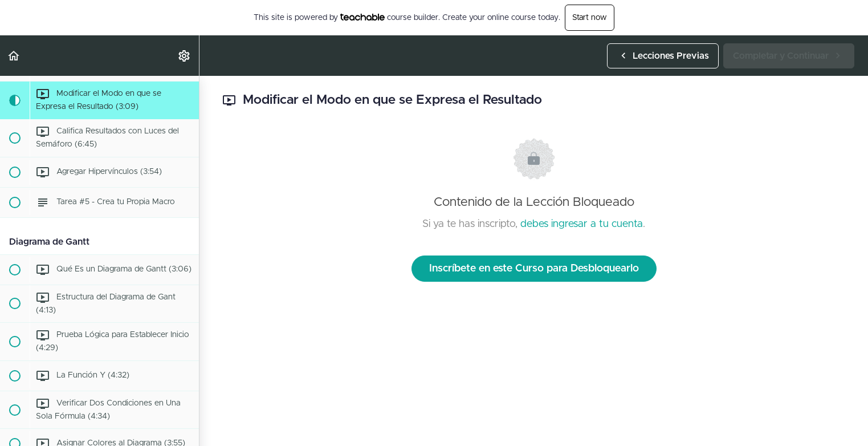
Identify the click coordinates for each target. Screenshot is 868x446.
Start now (590, 18)
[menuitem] (185, 56)
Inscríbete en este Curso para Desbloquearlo (534, 269)
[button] (14, 56)
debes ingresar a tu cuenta (582, 224)
